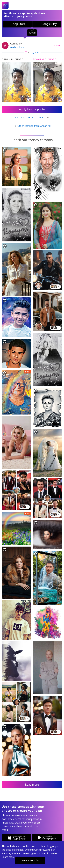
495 (36, 52)
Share (57, 45)
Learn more (8, 857)
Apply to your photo (32, 109)
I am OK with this (30, 860)
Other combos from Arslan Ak (32, 126)
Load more (32, 785)
